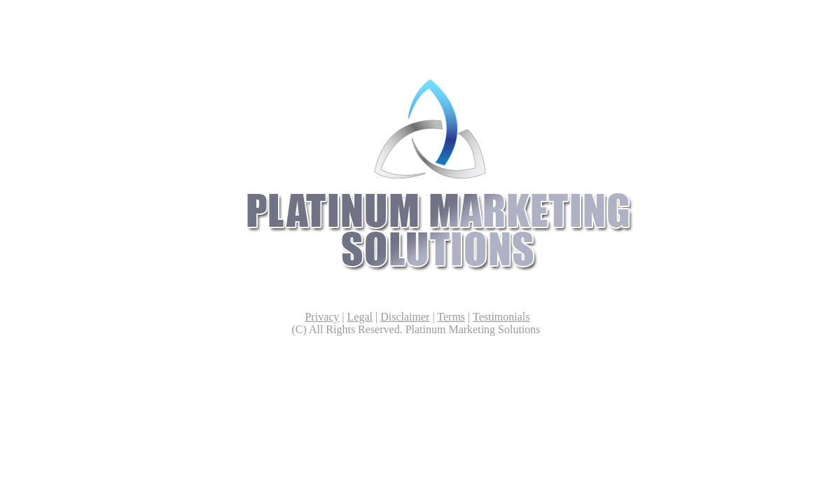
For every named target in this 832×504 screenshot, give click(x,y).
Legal (360, 317)
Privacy (322, 317)
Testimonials (501, 317)
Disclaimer (405, 317)
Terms (451, 317)
